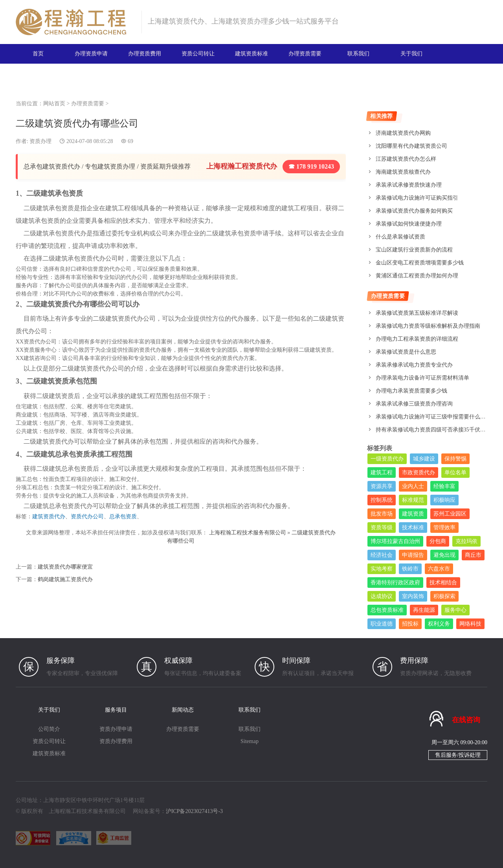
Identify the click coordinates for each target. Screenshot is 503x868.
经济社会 (382, 555)
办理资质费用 (145, 54)
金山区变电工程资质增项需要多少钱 (420, 263)
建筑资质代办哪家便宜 (65, 567)
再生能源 (424, 610)
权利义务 (439, 624)
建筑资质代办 (49, 517)
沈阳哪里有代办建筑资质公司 (411, 146)
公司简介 (49, 729)
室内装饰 (413, 596)
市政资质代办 (419, 473)
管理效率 (444, 528)
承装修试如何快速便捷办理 (409, 224)
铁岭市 (410, 569)
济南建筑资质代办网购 (403, 133)
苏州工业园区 (450, 514)
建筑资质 (413, 514)
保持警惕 (455, 459)
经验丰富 (444, 486)
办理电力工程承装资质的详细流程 (417, 339)
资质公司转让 (198, 54)
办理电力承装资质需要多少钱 (411, 391)
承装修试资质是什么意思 (406, 352)
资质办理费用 (116, 741)
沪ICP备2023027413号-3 (194, 811)
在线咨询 (466, 720)
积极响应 (444, 500)
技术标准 (413, 528)
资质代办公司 (87, 517)
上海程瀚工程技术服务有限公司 (248, 533)
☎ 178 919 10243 (311, 166)
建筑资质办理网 (75, 22)
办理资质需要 (305, 54)
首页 (38, 54)
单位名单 (455, 473)
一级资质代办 (387, 459)
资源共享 (382, 486)
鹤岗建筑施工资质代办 (65, 579)
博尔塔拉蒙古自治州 (395, 541)
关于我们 (411, 54)
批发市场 (382, 514)
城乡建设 (424, 459)
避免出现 (444, 555)
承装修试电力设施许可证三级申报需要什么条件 (433, 417)
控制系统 (382, 500)
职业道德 (382, 624)
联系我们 (358, 54)
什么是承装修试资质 (400, 237)
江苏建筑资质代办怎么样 (406, 159)
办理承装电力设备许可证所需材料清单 (422, 378)
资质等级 (382, 528)
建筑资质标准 (251, 54)
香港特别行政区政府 (395, 583)
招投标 (410, 624)
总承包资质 (123, 517)
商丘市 (473, 555)
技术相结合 (443, 583)
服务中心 (455, 610)
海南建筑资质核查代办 (403, 172)
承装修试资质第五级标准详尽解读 (417, 313)
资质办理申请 (116, 729)
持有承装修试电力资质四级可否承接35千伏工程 (433, 430)
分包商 (438, 541)
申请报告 (413, 555)
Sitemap (250, 741)
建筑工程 (382, 473)
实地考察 (382, 569)
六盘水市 (439, 569)
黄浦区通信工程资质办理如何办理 (417, 276)
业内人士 (413, 486)
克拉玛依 (466, 541)
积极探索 (444, 596)
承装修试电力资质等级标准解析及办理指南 (428, 326)
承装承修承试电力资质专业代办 (414, 365)
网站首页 (54, 104)
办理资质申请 (91, 54)
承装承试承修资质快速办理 (409, 185)
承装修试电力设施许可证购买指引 (417, 198)
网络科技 (470, 624)
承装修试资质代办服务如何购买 (414, 211)
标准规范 (413, 500)
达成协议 (382, 596)
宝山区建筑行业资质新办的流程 (414, 250)
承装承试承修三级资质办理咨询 (414, 404)
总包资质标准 (387, 610)
